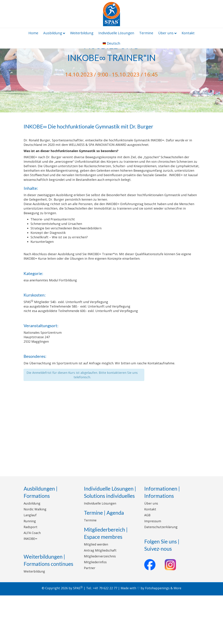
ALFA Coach (32, 581)
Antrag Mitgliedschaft (100, 599)
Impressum (153, 569)
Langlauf (30, 564)
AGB (147, 564)
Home (33, 33)
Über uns (166, 33)
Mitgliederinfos (95, 610)
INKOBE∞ (30, 587)
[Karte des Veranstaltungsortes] (111, 474)
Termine (146, 33)
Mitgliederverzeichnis (100, 605)
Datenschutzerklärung (161, 575)
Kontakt (188, 33)
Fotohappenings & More (163, 637)
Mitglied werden (96, 593)
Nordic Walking (35, 558)
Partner (90, 616)
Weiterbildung (82, 33)
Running (30, 569)
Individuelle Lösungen (116, 33)
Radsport (31, 575)
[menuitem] (111, 43)
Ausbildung (53, 33)
